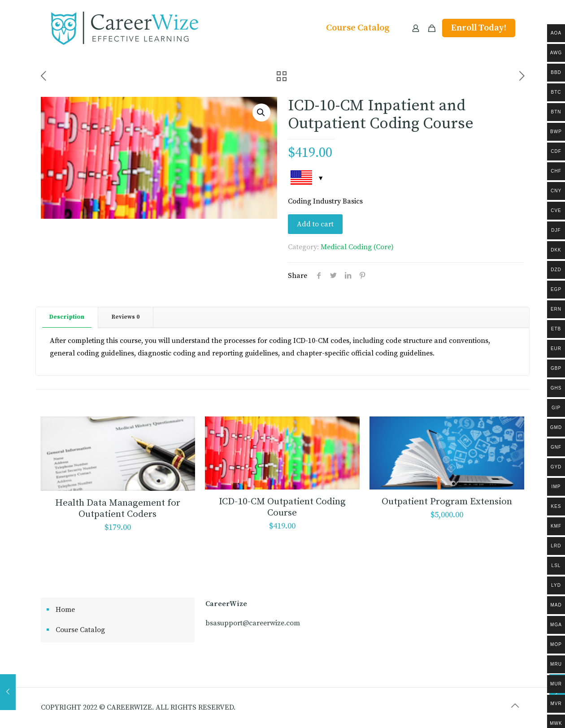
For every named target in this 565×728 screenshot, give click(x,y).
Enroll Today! (479, 28)
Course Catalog (80, 630)
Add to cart (315, 224)
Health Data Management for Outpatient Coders (118, 509)
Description (67, 317)
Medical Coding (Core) (357, 247)
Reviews (126, 317)
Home (65, 610)
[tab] (67, 317)
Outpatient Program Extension (447, 502)
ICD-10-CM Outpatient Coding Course (282, 507)
